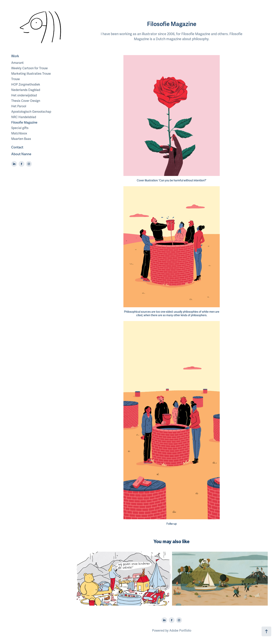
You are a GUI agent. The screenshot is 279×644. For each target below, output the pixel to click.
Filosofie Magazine (24, 123)
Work (15, 56)
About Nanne (21, 154)
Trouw (15, 79)
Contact (17, 147)
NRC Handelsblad (24, 117)
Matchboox (19, 133)
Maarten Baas (21, 139)
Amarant (17, 63)
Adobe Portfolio (180, 631)
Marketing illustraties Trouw (31, 74)
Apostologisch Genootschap (31, 112)
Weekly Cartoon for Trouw (29, 68)
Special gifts (20, 128)
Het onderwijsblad (24, 95)
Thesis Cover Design (26, 101)
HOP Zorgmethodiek (26, 85)
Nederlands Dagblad (26, 90)
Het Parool (19, 106)
